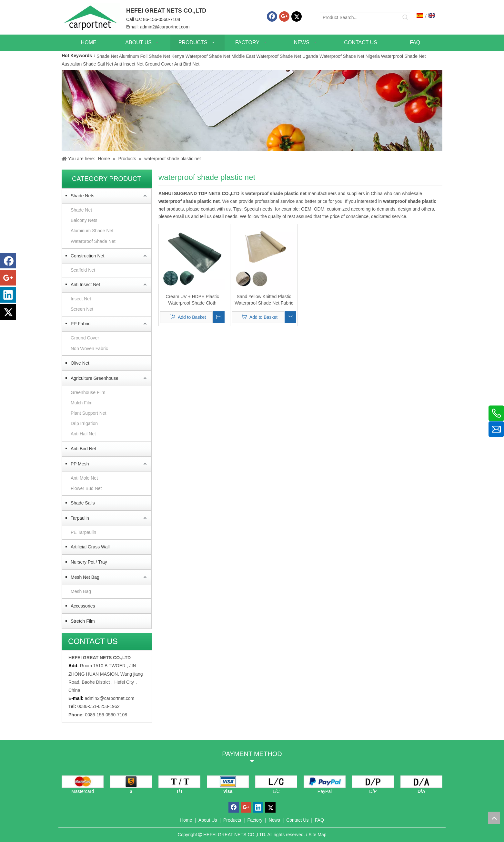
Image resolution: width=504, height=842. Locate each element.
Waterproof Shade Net (93, 241)
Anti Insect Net (129, 64)
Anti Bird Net (187, 64)
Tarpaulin (80, 518)
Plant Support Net (89, 413)
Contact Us (297, 820)
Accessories (83, 606)
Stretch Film (83, 621)
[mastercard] (83, 782)
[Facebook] (272, 16)
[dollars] (131, 782)
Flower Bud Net (86, 488)
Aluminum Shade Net (92, 231)
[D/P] (373, 782)
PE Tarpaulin (83, 532)
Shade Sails (83, 503)
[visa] (228, 782)
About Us (208, 820)
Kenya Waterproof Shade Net (201, 56)
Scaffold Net (83, 270)
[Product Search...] (360, 17)
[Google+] (284, 16)
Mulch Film (82, 403)
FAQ (319, 820)
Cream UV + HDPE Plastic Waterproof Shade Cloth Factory (192, 300)
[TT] (179, 782)
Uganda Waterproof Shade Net (333, 56)
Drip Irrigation (84, 423)
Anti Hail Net (83, 434)
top (494, 818)
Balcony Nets (84, 220)
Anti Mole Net (84, 478)
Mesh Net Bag (85, 577)
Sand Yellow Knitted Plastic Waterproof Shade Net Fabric (264, 300)
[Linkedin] (8, 295)
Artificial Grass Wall (90, 547)
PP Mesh (80, 464)
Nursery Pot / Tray (89, 562)
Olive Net (80, 363)
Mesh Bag (81, 591)
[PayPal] (325, 782)
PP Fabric (81, 324)
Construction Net (87, 256)
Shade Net (108, 56)
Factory (255, 820)
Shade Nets (82, 196)
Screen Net (82, 309)
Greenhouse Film (88, 392)
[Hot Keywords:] (405, 17)
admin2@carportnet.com (165, 27)
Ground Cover (159, 64)
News (274, 820)
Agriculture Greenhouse (95, 378)
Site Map (317, 835)
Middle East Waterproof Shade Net (266, 56)
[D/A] (421, 782)
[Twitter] (297, 16)
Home (186, 820)
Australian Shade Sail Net (87, 64)
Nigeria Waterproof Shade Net (396, 56)
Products (232, 820)
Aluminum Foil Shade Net (145, 56)
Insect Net (81, 299)
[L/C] (276, 782)
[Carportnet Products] (252, 110)
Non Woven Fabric (89, 348)
